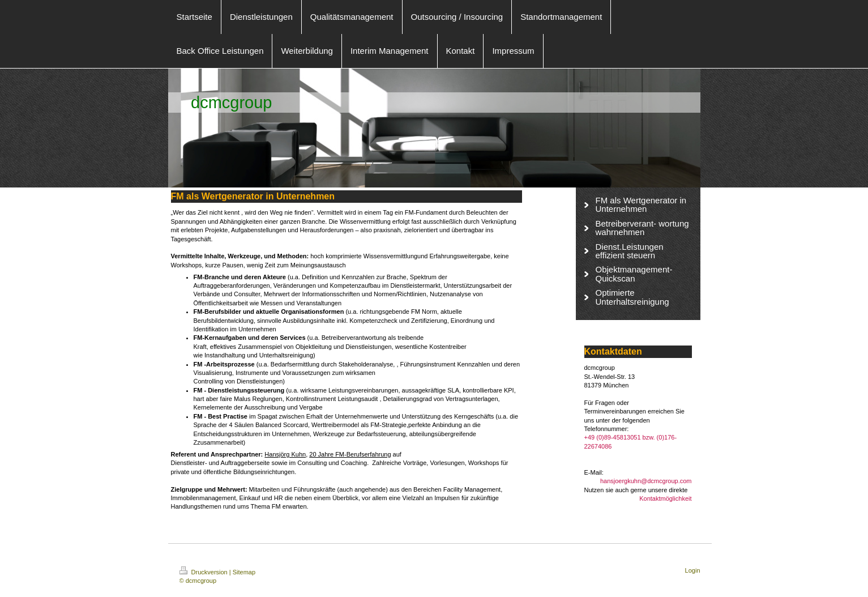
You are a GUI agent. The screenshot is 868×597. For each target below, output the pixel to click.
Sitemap (244, 572)
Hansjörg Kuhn (285, 454)
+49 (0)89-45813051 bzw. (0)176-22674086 (631, 442)
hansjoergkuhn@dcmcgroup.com (646, 481)
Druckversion (204, 572)
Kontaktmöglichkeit (665, 498)
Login (693, 570)
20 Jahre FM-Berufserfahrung (350, 454)
